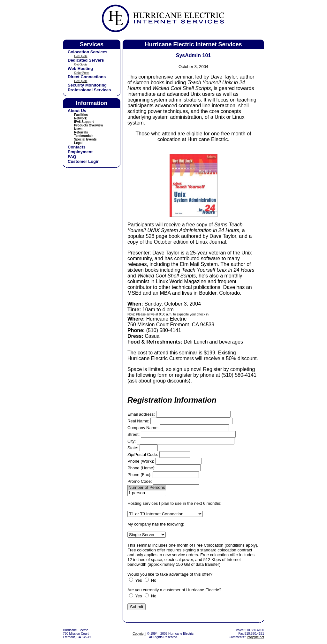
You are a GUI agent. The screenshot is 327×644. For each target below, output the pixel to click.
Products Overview (89, 125)
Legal (78, 143)
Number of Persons (147, 488)
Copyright (139, 634)
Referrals (81, 132)
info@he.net (255, 637)
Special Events (85, 139)
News (78, 129)
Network (80, 118)
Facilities (81, 115)
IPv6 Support (84, 122)
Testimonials (84, 136)
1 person (147, 493)
